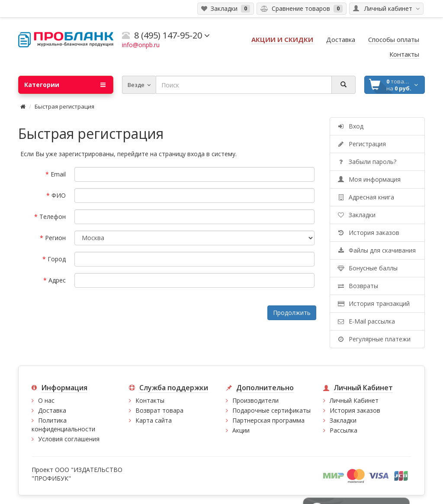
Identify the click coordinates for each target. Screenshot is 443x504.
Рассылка (343, 430)
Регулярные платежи (374, 339)
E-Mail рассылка (366, 321)
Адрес (57, 280)
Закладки (356, 215)
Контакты (150, 400)
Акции (241, 430)
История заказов (368, 233)
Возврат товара (159, 410)
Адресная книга (365, 197)
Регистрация (361, 144)
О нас (46, 400)
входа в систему (211, 154)
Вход (350, 126)
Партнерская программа (268, 420)
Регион (55, 238)
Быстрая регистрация (64, 106)
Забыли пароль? (366, 162)
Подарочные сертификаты (271, 410)
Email (58, 174)
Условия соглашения (69, 439)
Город (57, 259)
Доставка (52, 410)
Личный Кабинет (354, 400)
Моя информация (369, 179)
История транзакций (373, 303)
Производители (255, 400)
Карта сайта (154, 420)
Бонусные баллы (367, 268)
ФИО (59, 195)
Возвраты (357, 286)
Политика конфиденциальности (63, 425)
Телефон (53, 217)
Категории (65, 85)
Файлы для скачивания (376, 250)
